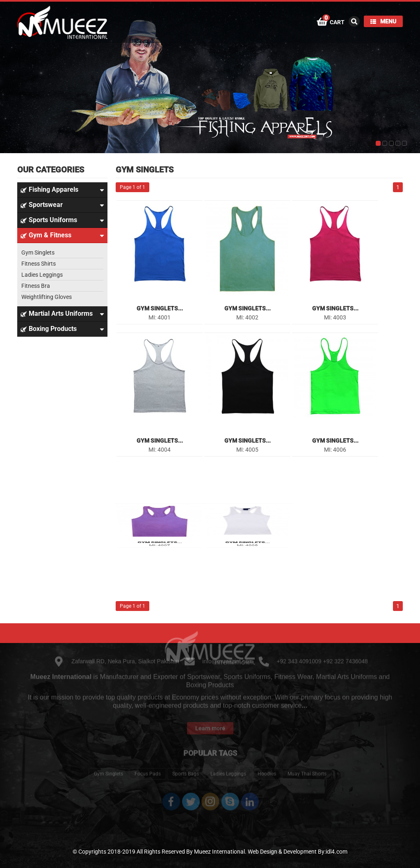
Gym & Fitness (62, 235)
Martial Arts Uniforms (62, 314)
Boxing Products (62, 329)
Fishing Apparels (62, 190)
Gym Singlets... (160, 308)
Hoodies (267, 765)
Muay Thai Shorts (307, 765)
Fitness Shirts (39, 264)
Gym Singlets (38, 253)
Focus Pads (148, 765)
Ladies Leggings (42, 275)
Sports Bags (186, 765)
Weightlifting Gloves (47, 297)
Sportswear (62, 205)
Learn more (210, 719)
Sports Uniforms (62, 220)
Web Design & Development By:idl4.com (298, 852)
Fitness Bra (36, 286)
